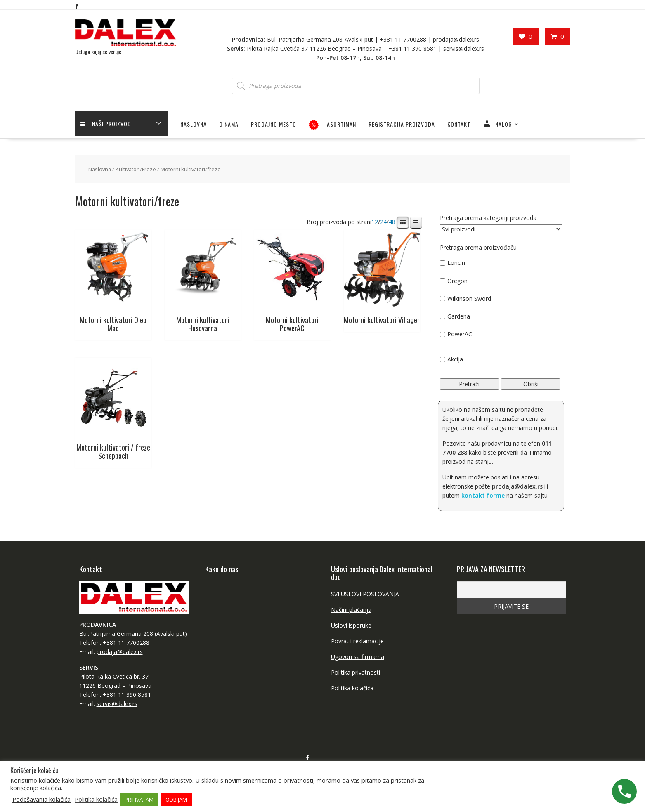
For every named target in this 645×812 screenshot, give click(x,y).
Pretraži (469, 384)
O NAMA (229, 124)
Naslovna (194, 124)
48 (392, 222)
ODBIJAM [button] (176, 800)
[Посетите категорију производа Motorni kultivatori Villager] (382, 279)
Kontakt (459, 124)
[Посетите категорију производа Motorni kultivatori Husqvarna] (203, 283)
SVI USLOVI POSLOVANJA (365, 594)
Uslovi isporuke (351, 625)
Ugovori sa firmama (358, 656)
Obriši (531, 384)
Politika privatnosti (356, 672)
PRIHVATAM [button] (139, 800)
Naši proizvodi (107, 124)
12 (375, 222)
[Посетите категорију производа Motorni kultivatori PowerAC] (292, 283)
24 (383, 222)
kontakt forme (483, 495)
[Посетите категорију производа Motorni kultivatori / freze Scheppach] (113, 410)
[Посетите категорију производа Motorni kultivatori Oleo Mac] (113, 283)
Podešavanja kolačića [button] (41, 799)
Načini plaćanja (351, 609)
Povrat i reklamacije (357, 641)
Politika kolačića (352, 688)
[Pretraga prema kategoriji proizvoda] (501, 229)
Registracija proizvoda (402, 124)
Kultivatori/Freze (136, 169)
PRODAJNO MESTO (274, 124)
